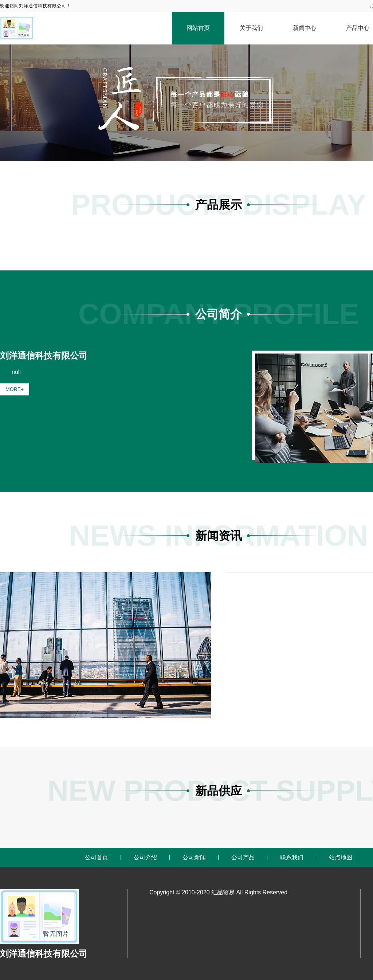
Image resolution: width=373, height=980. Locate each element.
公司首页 (97, 857)
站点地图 (341, 857)
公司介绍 (145, 857)
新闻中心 (305, 28)
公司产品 (243, 857)
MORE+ (15, 389)
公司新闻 (194, 857)
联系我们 (292, 857)
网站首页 (198, 28)
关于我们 (251, 28)
